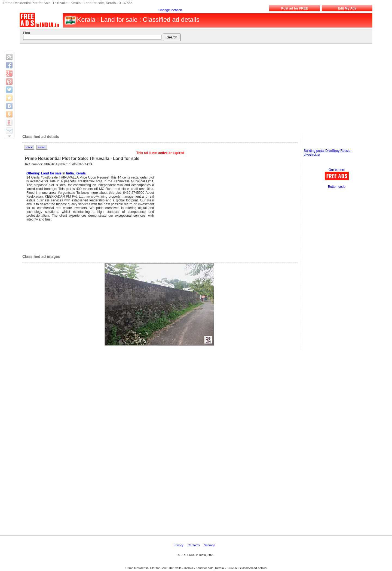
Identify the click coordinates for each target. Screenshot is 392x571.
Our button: (337, 170)
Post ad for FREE (295, 8)
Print (42, 147)
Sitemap (210, 545)
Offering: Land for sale (44, 173)
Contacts (194, 545)
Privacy (179, 545)
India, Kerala (76, 173)
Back (29, 147)
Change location (170, 10)
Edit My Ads (347, 8)
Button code (337, 187)
